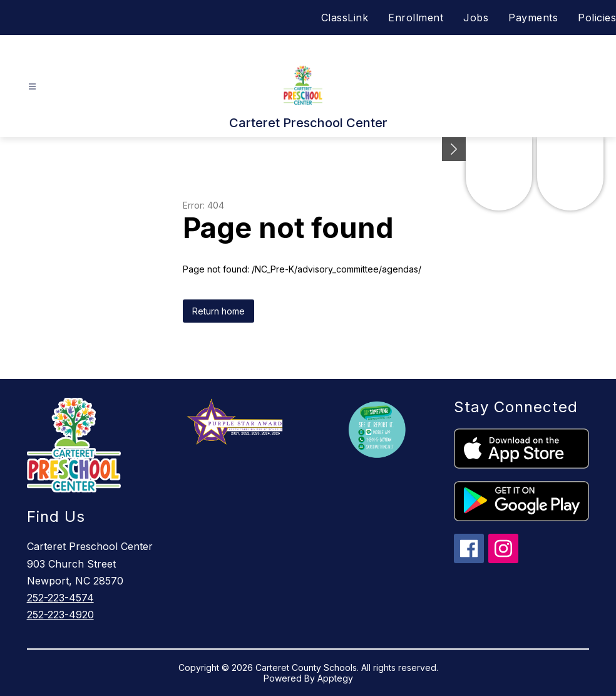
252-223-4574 (60, 598)
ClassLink (345, 18)
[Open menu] (32, 87)
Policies (597, 18)
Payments (533, 18)
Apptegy (335, 678)
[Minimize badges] (454, 149)
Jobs (476, 18)
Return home (218, 311)
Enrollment (416, 18)
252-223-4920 (60, 615)
